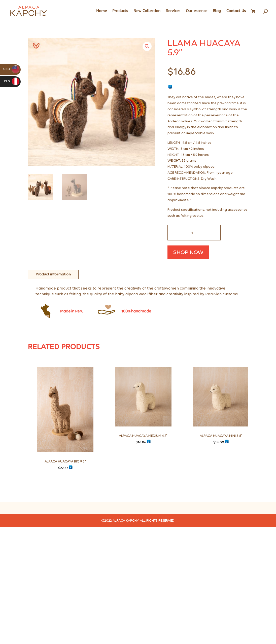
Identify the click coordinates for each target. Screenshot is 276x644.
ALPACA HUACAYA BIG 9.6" (65, 461)
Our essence (197, 11)
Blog (217, 11)
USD (11, 69)
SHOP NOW (188, 252)
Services (173, 11)
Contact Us (236, 11)
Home (101, 11)
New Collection (147, 11)
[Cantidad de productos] (194, 233)
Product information (53, 274)
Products (120, 11)
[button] (147, 46)
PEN (12, 81)
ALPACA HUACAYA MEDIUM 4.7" (143, 436)
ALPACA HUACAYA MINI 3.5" (221, 436)
